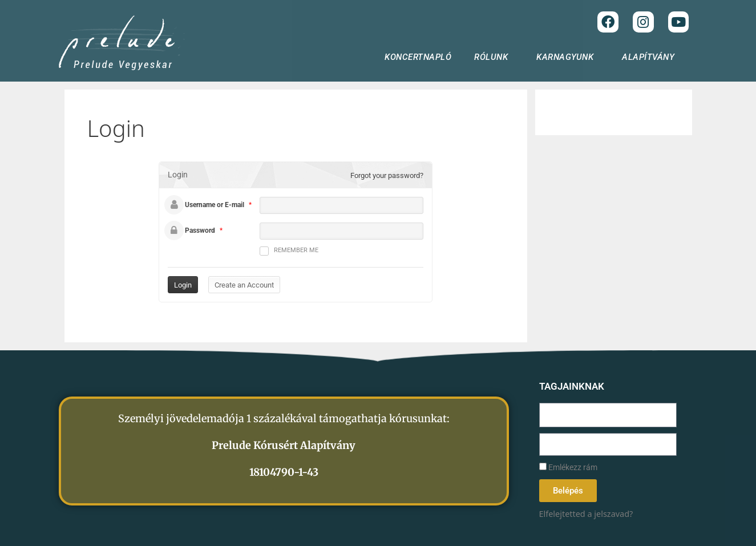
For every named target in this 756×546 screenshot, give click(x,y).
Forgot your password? (387, 175)
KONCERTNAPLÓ (418, 57)
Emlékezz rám (568, 468)
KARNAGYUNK (568, 57)
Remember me (289, 251)
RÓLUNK (494, 57)
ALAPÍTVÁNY (651, 57)
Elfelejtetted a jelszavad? (586, 514)
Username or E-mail (215, 205)
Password (200, 230)
